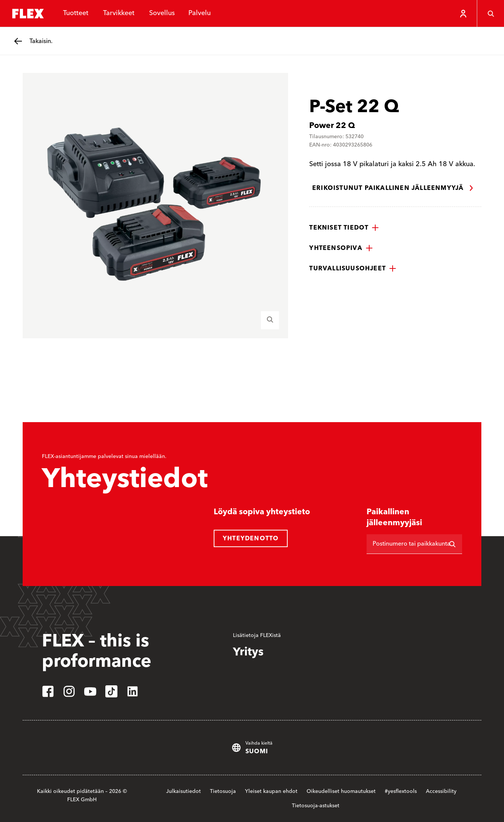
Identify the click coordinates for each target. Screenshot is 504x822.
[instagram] (69, 691)
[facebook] (48, 691)
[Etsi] (452, 544)
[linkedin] (133, 691)
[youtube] (90, 691)
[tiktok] (111, 691)
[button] (344, 228)
